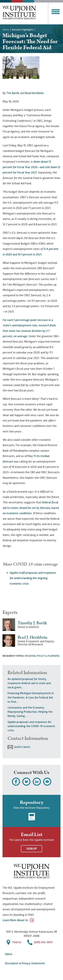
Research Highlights (23, 30)
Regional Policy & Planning (42, 656)
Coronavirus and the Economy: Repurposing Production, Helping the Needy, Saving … (30, 712)
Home (6, 30)
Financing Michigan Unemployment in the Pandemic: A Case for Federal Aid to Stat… (31, 697)
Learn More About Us (18, 920)
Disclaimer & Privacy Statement (25, 963)
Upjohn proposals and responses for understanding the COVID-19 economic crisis (31, 726)
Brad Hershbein (34, 93)
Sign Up (32, 849)
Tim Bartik (13, 93)
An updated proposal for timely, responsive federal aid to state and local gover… (29, 683)
